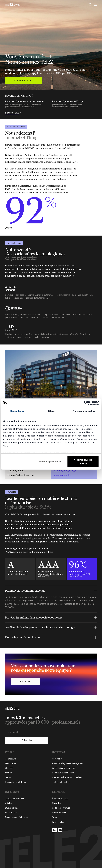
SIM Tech (9, 768)
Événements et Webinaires (17, 817)
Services (9, 777)
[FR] (90, 5)
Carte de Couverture (61, 808)
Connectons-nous (23, 81)
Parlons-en (26, 682)
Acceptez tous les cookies (83, 461)
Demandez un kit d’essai (16, 782)
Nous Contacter (59, 813)
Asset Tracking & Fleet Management (68, 764)
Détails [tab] (51, 411)
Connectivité (11, 759)
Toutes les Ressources (15, 799)
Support (56, 817)
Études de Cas (11, 808)
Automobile (57, 759)
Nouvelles (56, 803)
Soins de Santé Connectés (64, 768)
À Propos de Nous (60, 799)
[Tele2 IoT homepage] (13, 5)
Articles (8, 803)
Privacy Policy (58, 822)
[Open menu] (95, 5)
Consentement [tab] (18, 411)
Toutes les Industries (61, 782)
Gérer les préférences (50, 461)
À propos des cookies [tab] (84, 411)
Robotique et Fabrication (63, 773)
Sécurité (9, 773)
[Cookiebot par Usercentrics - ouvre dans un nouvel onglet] (86, 403)
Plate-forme (10, 764)
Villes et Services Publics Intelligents (68, 777)
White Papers (11, 813)
